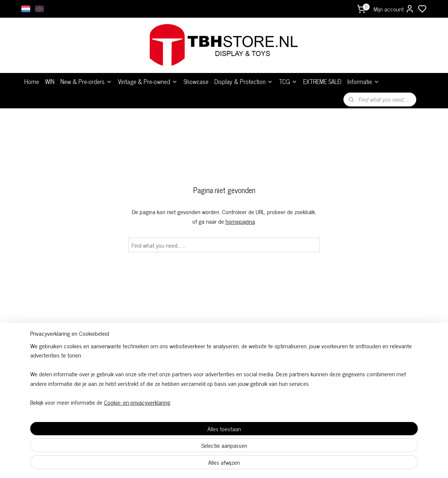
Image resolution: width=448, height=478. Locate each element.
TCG (288, 81)
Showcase (196, 81)
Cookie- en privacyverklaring (128, 464)
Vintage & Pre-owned (148, 81)
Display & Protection (244, 81)
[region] (175, 436)
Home (32, 81)
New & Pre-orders (86, 81)
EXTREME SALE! (322, 81)
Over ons (305, 369)
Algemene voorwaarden (224, 369)
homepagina (240, 221)
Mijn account (394, 9)
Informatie (363, 81)
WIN (50, 81)
